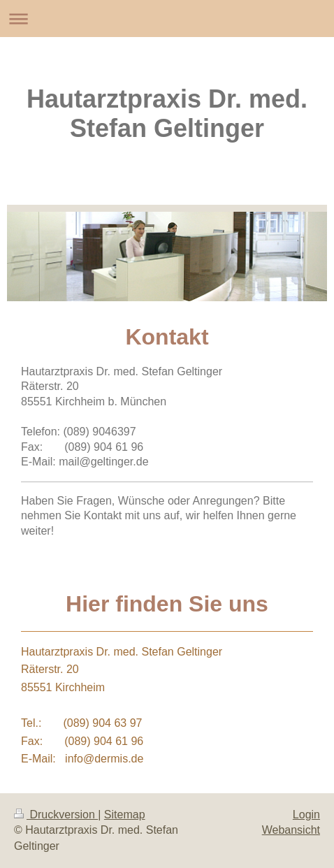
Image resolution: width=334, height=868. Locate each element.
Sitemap (125, 815)
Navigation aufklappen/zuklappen (167, 19)
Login (306, 815)
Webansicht (291, 830)
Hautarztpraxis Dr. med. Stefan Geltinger (167, 114)
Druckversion (56, 815)
